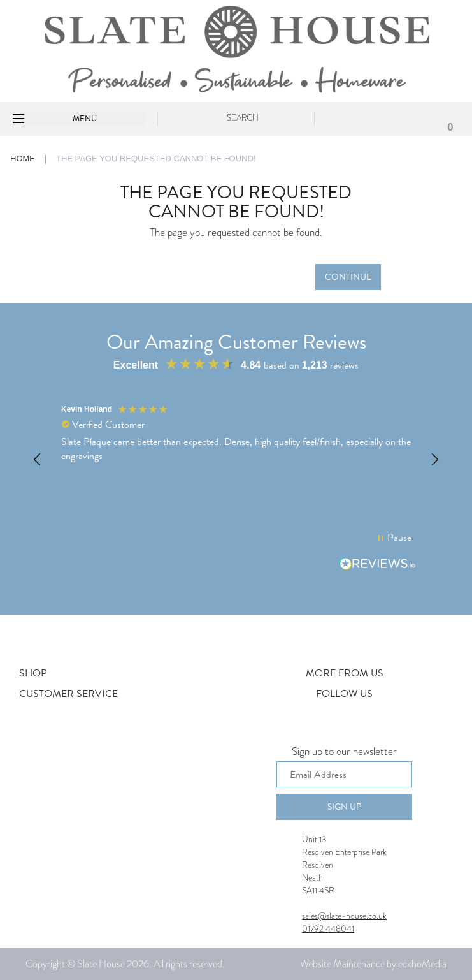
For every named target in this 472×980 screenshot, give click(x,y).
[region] (236, 459)
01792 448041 (328, 928)
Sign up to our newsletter (344, 752)
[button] (38, 460)
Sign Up (344, 807)
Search (243, 118)
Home (23, 158)
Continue (348, 277)
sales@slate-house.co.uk (344, 916)
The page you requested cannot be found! (156, 158)
